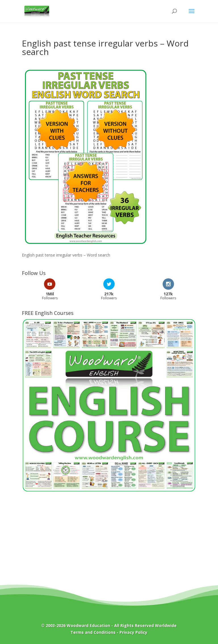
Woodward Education (88, 625)
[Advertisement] (109, 543)
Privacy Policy (133, 632)
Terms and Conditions (93, 632)
